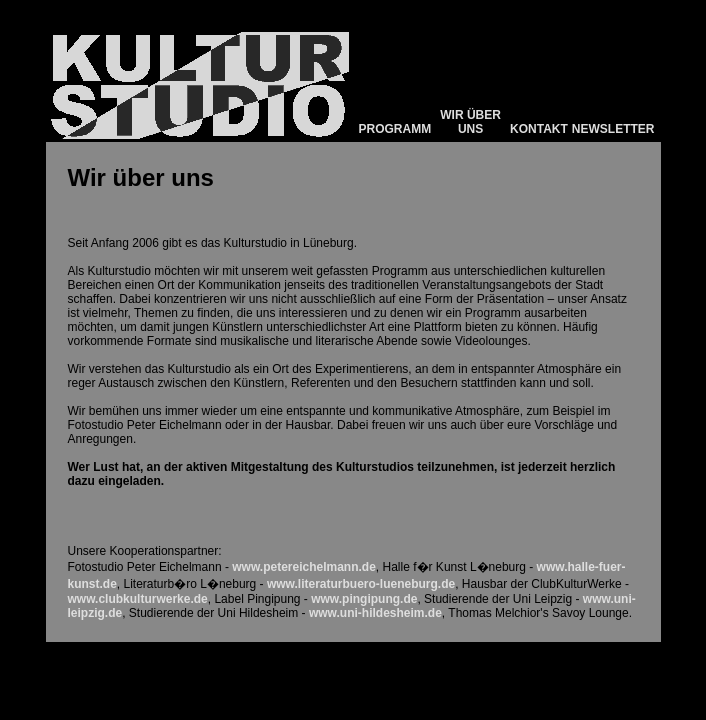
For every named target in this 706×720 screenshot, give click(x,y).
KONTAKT (539, 129)
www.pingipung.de (364, 599)
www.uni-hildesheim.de (375, 613)
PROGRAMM (395, 129)
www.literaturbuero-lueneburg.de (361, 584)
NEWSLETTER (613, 129)
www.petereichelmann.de (304, 567)
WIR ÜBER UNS (470, 122)
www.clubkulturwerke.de (138, 599)
